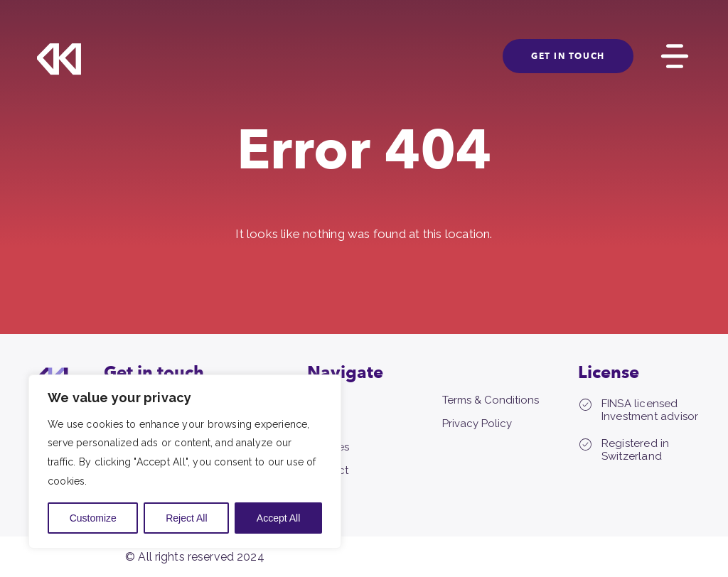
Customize (93, 518)
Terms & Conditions (491, 400)
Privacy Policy (477, 424)
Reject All (186, 518)
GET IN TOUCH (568, 56)
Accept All (278, 518)
